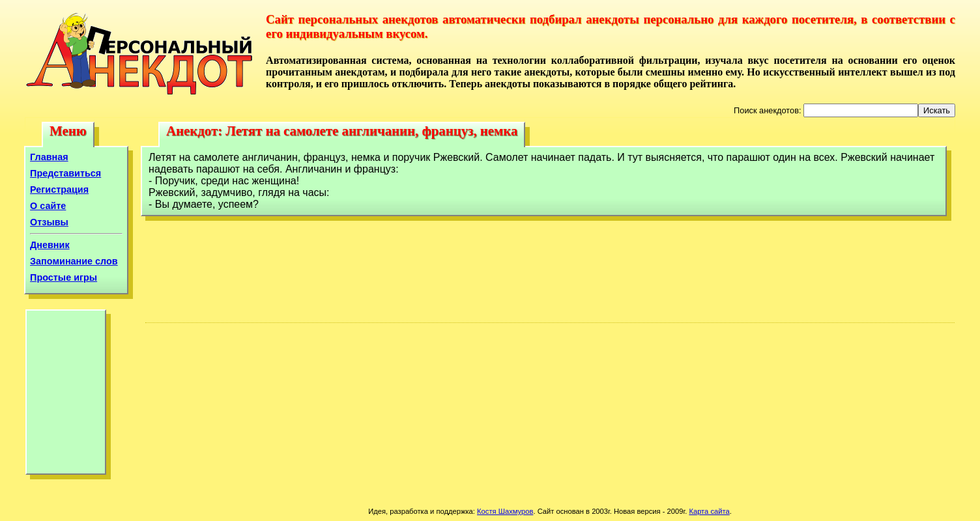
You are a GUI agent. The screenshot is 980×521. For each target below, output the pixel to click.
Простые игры (64, 277)
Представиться (65, 173)
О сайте (48, 206)
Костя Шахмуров (505, 511)
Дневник (50, 245)
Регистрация (59, 190)
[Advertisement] (66, 395)
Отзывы (49, 222)
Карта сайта (709, 511)
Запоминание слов (74, 261)
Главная (49, 157)
